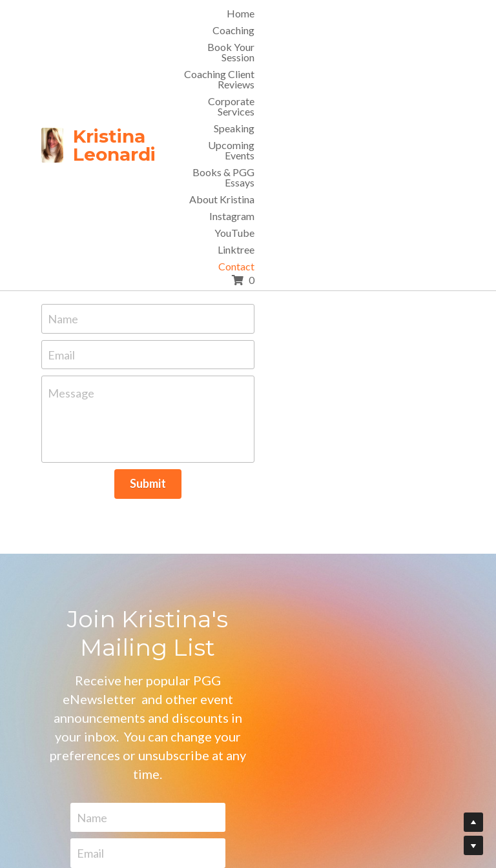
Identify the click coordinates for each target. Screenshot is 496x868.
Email (129, 298)
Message (139, 337)
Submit (248, 427)
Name (131, 262)
